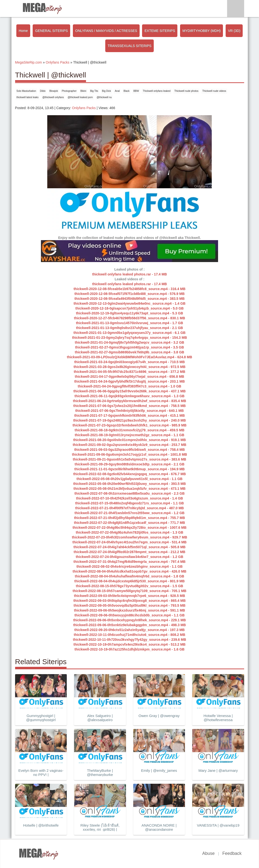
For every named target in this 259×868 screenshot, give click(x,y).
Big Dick (107, 91)
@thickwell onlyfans (53, 97)
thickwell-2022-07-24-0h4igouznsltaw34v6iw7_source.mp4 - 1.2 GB (129, 557)
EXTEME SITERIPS (160, 31)
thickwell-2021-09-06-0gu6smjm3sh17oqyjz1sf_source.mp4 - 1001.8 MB (129, 454)
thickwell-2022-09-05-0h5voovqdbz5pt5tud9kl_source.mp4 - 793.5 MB (129, 605)
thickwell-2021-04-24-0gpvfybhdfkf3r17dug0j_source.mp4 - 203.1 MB (130, 381)
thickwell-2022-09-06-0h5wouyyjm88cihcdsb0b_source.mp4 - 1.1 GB (129, 615)
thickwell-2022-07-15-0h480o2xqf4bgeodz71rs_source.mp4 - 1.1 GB (130, 503)
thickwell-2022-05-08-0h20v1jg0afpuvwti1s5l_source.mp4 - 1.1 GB (129, 479)
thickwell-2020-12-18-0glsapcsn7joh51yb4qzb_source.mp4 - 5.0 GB (129, 308)
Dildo (43, 91)
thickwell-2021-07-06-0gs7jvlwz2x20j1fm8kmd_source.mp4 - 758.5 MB (129, 406)
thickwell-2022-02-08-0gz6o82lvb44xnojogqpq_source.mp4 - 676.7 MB (129, 474)
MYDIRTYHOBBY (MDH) (202, 31)
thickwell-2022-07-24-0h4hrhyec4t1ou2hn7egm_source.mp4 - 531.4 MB (129, 542)
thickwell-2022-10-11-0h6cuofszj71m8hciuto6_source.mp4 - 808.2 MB (130, 635)
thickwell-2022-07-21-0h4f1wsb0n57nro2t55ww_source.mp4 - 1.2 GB (129, 513)
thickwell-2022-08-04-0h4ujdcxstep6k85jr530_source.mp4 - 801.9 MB (129, 581)
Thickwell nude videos (214, 91)
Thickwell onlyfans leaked (157, 91)
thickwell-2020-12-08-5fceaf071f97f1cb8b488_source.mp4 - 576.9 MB (129, 294)
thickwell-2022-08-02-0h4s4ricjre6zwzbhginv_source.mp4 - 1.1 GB (130, 566)
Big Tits (94, 91)
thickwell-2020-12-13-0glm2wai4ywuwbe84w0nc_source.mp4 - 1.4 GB (129, 303)
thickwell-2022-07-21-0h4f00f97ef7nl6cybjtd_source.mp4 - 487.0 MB (130, 508)
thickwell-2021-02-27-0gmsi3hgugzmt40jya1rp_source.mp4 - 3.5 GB (129, 347)
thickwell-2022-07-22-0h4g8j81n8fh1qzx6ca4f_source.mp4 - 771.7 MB (130, 523)
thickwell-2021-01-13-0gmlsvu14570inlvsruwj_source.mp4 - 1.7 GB (130, 323)
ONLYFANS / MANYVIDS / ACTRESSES (106, 31)
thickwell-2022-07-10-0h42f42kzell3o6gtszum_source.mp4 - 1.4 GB (129, 498)
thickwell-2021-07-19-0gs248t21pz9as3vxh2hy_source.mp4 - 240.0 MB (129, 420)
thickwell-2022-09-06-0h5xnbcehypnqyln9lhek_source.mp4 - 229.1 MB (129, 620)
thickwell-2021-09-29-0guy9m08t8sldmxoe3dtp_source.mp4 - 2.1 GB (129, 464)
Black (126, 91)
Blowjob (54, 91)
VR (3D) (234, 31)
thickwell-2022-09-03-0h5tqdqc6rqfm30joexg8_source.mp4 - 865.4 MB (129, 601)
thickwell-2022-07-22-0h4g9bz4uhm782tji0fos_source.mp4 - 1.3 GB (129, 532)
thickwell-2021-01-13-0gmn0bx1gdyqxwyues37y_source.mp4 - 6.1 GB (130, 333)
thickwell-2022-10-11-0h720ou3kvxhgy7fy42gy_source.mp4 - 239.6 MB (129, 640)
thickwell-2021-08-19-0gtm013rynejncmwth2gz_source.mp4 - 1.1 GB (130, 435)
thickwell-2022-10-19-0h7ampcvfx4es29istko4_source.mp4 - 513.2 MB (130, 644)
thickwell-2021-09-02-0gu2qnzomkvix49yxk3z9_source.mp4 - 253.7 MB (129, 445)
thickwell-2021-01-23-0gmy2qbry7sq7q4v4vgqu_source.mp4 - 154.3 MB (130, 338)
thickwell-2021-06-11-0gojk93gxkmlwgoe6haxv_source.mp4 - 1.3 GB (129, 396)
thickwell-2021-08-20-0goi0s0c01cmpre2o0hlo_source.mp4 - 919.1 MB (129, 440)
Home (23, 31)
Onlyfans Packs (84, 108)
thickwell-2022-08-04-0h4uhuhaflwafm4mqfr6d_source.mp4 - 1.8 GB (129, 576)
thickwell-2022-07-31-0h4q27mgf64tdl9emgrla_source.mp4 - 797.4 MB (130, 562)
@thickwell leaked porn (80, 97)
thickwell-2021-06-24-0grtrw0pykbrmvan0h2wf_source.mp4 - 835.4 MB (129, 401)
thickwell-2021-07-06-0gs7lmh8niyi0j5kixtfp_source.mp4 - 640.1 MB (129, 411)
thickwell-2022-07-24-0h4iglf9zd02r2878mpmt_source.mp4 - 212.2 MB (129, 552)
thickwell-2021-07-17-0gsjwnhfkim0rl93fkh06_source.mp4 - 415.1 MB (130, 415)
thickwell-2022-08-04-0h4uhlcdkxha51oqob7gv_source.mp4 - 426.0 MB (129, 571)
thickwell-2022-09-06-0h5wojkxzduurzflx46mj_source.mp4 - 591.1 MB (130, 610)
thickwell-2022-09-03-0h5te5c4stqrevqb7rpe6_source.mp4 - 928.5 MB (130, 596)
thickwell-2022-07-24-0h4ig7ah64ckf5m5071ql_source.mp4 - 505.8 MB (130, 547)
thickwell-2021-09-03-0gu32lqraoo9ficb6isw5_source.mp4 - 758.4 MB (130, 450)
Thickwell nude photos (186, 91)
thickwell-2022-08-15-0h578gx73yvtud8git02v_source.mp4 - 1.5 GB (129, 586)
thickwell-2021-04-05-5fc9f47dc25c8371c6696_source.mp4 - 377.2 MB (130, 372)
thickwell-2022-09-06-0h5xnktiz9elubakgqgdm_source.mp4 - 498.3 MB (129, 625)
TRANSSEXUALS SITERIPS (130, 46)
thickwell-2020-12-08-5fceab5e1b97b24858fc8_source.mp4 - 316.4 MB (129, 289)
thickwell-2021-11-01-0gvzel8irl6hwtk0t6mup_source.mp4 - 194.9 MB (129, 469)
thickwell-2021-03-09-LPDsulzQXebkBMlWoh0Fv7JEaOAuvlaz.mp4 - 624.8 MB (129, 357)
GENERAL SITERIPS (51, 31)
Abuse (208, 853)
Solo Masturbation (26, 91)
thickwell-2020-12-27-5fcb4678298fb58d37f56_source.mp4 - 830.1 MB (129, 318)
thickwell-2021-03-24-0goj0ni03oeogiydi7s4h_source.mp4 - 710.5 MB (130, 362)
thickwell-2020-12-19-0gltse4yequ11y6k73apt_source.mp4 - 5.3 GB (130, 313)
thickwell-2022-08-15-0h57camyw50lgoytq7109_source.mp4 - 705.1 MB (129, 591)
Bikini (83, 91)
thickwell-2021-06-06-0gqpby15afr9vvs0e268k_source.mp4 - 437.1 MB (129, 391)
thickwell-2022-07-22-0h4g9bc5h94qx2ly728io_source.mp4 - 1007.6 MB (130, 528)
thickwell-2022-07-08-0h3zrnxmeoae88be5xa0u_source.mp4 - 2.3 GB (129, 493)
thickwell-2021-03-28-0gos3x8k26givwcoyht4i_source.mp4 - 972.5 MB (129, 367)
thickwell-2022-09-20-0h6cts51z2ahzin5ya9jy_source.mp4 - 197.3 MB (129, 630)
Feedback (232, 853)
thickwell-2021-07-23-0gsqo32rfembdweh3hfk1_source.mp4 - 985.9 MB (130, 425)
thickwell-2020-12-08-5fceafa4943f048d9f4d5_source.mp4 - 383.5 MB (129, 299)
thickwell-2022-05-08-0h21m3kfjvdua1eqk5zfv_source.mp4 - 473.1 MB (130, 489)
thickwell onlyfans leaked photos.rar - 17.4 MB (129, 274)
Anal (117, 91)
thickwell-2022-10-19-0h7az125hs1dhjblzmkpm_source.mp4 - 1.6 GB (129, 649)
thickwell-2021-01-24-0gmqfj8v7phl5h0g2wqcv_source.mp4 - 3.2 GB (129, 342)
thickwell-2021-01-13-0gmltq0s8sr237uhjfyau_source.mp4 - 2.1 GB (129, 328)
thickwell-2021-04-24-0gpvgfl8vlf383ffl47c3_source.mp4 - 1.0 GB (129, 386)
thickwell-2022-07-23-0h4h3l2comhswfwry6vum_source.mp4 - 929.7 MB (129, 537)
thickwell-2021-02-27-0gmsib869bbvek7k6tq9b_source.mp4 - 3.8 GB (129, 352)
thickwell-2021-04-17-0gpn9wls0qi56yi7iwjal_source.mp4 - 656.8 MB (129, 377)
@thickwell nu (104, 97)
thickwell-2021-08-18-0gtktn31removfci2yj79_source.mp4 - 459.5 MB (129, 430)
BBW (136, 91)
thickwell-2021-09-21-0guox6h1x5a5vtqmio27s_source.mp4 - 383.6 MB (129, 459)
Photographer (69, 91)
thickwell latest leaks (28, 97)
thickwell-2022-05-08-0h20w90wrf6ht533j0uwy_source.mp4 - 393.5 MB (129, 484)
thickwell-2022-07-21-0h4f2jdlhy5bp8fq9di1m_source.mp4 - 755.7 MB (129, 518)
